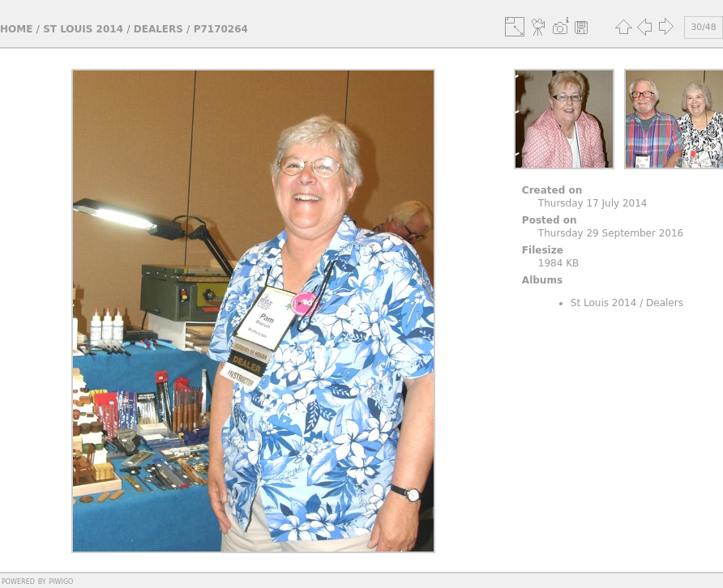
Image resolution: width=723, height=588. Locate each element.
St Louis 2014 (83, 29)
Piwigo (61, 581)
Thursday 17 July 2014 (593, 203)
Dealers (158, 29)
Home (16, 29)
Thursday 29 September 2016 (611, 233)
